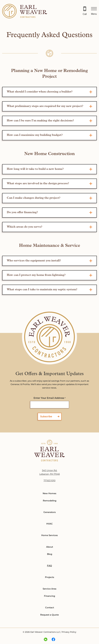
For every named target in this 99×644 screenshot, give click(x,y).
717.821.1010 (49, 481)
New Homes (49, 493)
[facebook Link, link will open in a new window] (53, 639)
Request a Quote (49, 615)
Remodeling (50, 501)
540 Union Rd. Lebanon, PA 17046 (50, 472)
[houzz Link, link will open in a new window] (46, 639)
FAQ (49, 566)
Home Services (49, 535)
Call (85, 14)
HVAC (49, 524)
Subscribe (46, 416)
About (50, 547)
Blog (50, 554)
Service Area (49, 589)
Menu (94, 14)
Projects (50, 577)
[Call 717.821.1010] (85, 11)
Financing (49, 596)
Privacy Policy (69, 632)
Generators (50, 512)
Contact (50, 608)
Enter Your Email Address (49, 398)
